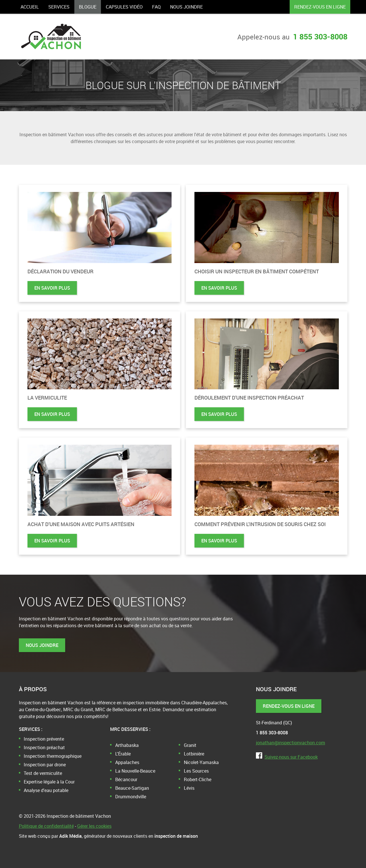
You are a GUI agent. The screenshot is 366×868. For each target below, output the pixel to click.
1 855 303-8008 (320, 36)
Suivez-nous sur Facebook (287, 757)
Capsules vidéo (124, 7)
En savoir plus (52, 288)
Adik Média (70, 836)
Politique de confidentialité (46, 826)
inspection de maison (176, 836)
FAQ (156, 7)
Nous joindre (186, 7)
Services (59, 7)
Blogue (88, 7)
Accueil (30, 7)
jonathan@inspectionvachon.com (291, 743)
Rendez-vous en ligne (320, 7)
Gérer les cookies (94, 826)
